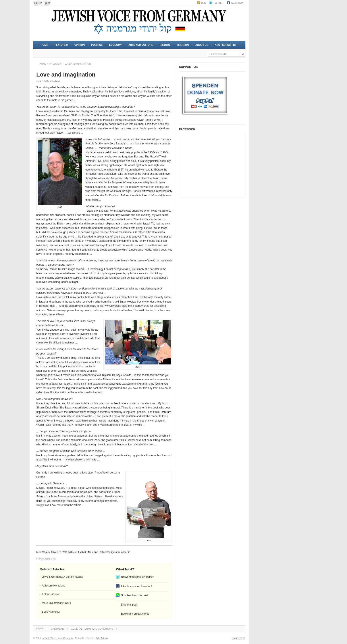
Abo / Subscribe (226, 45)
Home (44, 45)
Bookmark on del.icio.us (135, 614)
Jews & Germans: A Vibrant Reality (62, 577)
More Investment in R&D (56, 603)
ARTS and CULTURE (141, 45)
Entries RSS (238, 638)
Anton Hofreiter (51, 594)
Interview (55, 64)
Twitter (218, 3)
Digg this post (129, 605)
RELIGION (183, 45)
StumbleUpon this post (134, 595)
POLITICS (97, 45)
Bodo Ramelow (51, 612)
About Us (201, 46)
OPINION (79, 45)
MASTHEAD (57, 629)
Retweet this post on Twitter (137, 577)
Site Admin (102, 638)
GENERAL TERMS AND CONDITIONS (92, 629)
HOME (40, 629)
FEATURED (61, 45)
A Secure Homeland (54, 586)
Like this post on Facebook (137, 586)
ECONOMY (115, 45)
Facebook (237, 3)
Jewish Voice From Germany (58, 638)
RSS (203, 3)
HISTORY (165, 45)
